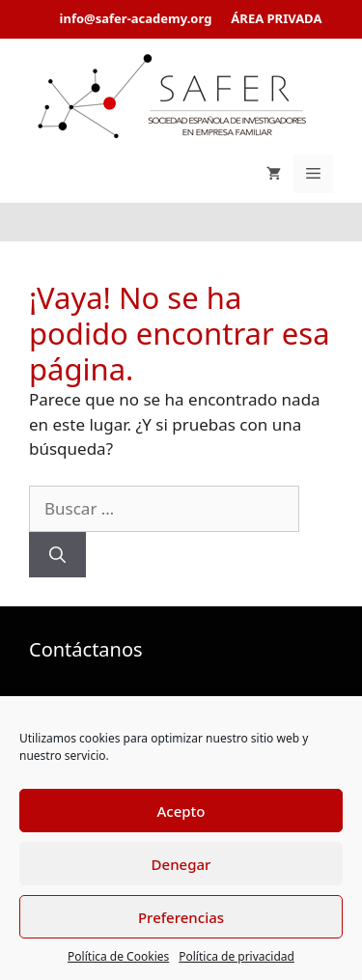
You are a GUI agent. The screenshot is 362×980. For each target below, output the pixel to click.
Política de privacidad (237, 956)
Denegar (181, 864)
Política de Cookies (118, 956)
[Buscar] (57, 555)
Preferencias (181, 917)
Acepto (181, 811)
